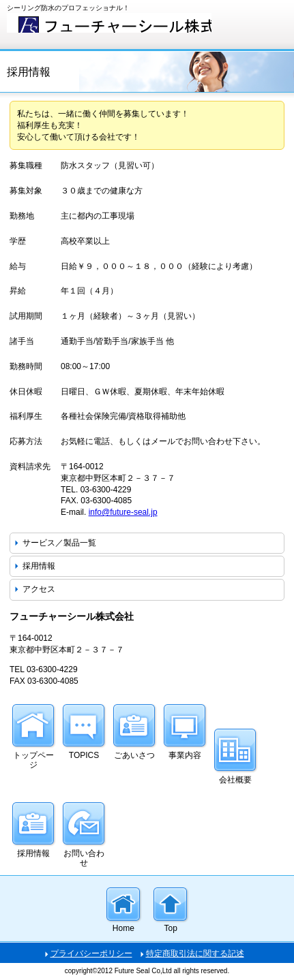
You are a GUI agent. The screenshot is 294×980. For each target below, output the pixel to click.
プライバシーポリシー (91, 953)
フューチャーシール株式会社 (109, 23)
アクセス (39, 589)
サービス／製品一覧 (59, 543)
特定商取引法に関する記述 (195, 953)
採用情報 (39, 566)
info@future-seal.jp (123, 512)
